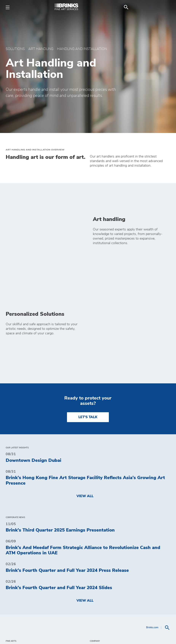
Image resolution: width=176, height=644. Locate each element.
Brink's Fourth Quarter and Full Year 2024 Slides (59, 499)
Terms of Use (84, 633)
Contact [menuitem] (99, 561)
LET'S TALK (88, 328)
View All (85, 407)
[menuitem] (166, 7)
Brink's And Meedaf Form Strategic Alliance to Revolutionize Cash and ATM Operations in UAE (83, 462)
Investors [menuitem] (101, 568)
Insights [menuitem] (15, 561)
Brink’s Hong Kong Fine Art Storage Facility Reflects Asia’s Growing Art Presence (85, 392)
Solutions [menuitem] (17, 568)
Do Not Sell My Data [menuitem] (111, 576)
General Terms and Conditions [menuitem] (123, 591)
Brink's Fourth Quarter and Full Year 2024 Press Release (67, 482)
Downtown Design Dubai (33, 372)
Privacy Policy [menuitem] (106, 583)
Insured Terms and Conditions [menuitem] (123, 598)
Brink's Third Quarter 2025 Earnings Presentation (60, 442)
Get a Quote (103, 606)
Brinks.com (152, 539)
